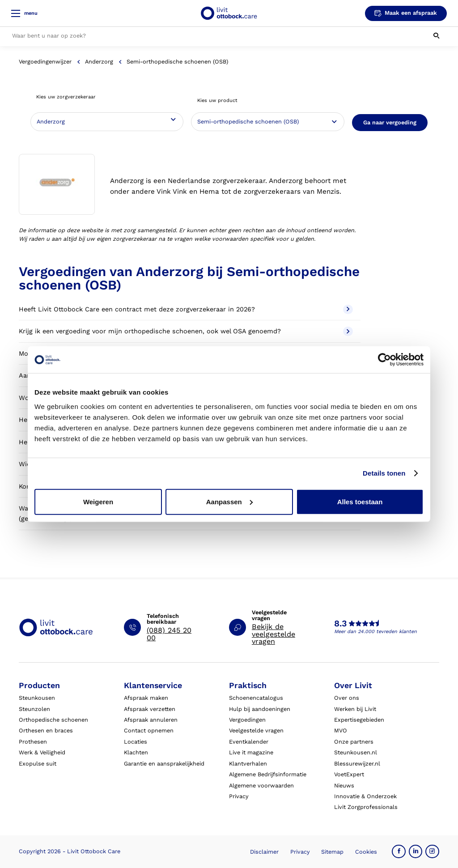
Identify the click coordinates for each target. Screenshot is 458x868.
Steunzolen (34, 709)
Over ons (347, 698)
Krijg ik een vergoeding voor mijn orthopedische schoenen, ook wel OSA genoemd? (186, 331)
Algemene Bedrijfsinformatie (268, 774)
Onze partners (354, 742)
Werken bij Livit (355, 709)
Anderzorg (99, 62)
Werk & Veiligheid (42, 752)
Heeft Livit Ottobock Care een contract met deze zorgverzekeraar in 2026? (186, 309)
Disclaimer (264, 852)
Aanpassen (229, 501)
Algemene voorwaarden (261, 785)
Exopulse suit (38, 764)
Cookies (366, 852)
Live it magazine (251, 752)
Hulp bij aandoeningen (260, 709)
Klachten (136, 752)
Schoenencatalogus (256, 698)
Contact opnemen (149, 730)
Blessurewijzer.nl (357, 764)
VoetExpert (349, 774)
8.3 (340, 624)
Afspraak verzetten (150, 709)
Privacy (239, 796)
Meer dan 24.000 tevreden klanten (375, 632)
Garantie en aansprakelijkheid (164, 764)
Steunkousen (37, 698)
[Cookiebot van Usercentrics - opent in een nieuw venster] (384, 360)
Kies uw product (217, 100)
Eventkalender (249, 742)
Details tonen (384, 473)
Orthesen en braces (46, 730)
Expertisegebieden (359, 720)
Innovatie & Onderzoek (365, 796)
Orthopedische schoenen (53, 720)
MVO (341, 730)
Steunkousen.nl (356, 752)
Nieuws (344, 785)
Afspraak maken (146, 698)
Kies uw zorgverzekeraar (66, 97)
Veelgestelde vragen (256, 730)
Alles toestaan (360, 501)
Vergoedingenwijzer (45, 62)
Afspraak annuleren (151, 720)
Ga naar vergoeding (390, 122)
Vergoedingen (247, 720)
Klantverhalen (248, 764)
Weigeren (98, 501)
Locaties (136, 742)
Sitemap (332, 852)
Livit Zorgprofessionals (366, 807)
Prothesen (33, 742)
